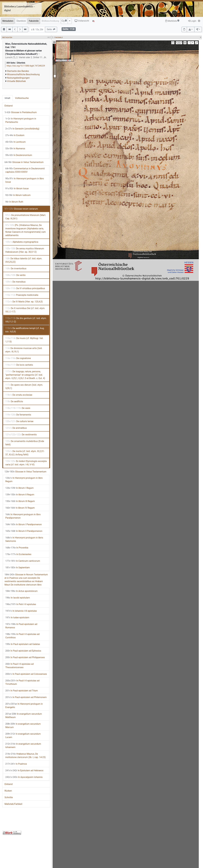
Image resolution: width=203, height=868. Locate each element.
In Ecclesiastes (18, 554)
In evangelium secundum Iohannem (23, 746)
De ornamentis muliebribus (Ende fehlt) (25, 443)
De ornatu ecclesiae (19, 395)
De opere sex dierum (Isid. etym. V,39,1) (24, 387)
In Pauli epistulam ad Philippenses (25, 657)
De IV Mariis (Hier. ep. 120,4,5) (24, 302)
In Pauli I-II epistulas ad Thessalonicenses (19, 666)
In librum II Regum (20, 495)
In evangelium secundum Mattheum (24, 716)
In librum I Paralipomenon (24, 524)
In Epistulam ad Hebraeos (24, 770)
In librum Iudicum (18, 195)
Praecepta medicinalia (22, 295)
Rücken (8, 791)
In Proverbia (17, 548)
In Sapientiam (18, 568)
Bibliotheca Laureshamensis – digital (20, 8)
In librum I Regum (19, 488)
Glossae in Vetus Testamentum (24, 162)
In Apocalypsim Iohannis (24, 777)
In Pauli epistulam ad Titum (22, 691)
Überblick (21, 21)
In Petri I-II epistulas (21, 604)
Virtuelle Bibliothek (16, 81)
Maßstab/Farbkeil (13, 804)
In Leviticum (16, 142)
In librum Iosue (17, 189)
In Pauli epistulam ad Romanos (21, 626)
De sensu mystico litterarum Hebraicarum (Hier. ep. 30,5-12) (25, 250)
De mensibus (15, 282)
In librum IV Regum (20, 508)
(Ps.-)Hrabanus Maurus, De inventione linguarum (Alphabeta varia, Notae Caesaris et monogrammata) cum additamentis (26, 230)
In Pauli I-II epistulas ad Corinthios (22, 636)
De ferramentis (18, 415)
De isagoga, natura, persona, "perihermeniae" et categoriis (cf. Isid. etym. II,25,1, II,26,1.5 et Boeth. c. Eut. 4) (25, 375)
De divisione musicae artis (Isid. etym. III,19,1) (24, 350)
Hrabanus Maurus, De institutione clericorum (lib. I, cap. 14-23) (26, 756)
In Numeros (15, 149)
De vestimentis (21, 435)
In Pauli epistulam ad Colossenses (26, 674)
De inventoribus (16, 269)
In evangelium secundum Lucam (23, 736)
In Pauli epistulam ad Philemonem (26, 697)
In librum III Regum (20, 501)
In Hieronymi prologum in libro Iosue (25, 180)
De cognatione (18, 358)
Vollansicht (82, 21)
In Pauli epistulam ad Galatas (23, 644)
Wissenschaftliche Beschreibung (23, 74)
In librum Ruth (14, 202)
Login (192, 21)
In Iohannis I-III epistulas (21, 611)
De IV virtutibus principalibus (25, 288)
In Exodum (15, 135)
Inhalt (7, 98)
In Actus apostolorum (21, 591)
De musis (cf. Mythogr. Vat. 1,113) (24, 340)
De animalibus (16, 428)
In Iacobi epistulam (18, 598)
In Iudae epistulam (17, 618)
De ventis (15, 275)
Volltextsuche (22, 98)
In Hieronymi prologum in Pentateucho (21, 120)
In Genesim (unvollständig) (22, 129)
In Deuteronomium (19, 155)
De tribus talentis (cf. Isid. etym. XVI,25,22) (24, 260)
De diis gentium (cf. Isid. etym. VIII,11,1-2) (26, 320)
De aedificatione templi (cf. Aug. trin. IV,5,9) (25, 330)
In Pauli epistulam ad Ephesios (23, 651)
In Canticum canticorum (23, 561)
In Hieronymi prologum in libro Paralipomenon (23, 516)
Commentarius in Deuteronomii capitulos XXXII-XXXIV (25, 170)
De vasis (18, 408)
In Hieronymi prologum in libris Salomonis (24, 539)
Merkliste (172, 21)
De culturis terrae (19, 421)
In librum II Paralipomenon (24, 531)
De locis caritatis (19, 365)
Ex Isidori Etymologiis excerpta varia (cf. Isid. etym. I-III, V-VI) (26, 463)
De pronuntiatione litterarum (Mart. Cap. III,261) (26, 217)
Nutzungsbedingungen (18, 78)
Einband (9, 106)
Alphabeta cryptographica (22, 242)
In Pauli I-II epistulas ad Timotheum (22, 682)
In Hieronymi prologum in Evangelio (24, 706)
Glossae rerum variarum (21, 209)
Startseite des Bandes (18, 71)
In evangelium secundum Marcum (23, 726)
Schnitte (9, 797)
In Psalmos (16, 764)
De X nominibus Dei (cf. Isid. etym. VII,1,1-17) (25, 310)
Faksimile (34, 21)
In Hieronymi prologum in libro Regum (24, 480)
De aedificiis (14, 401)
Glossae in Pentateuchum (21, 112)
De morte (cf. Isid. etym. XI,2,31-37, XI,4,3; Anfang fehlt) (25, 453)
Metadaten (8, 21)
